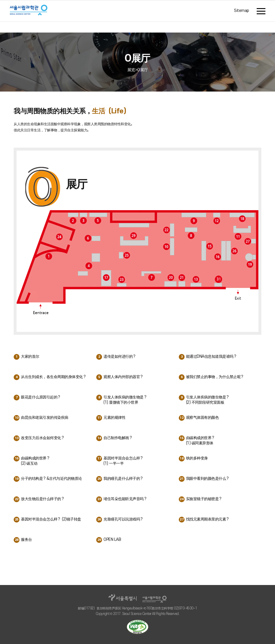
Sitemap (242, 11)
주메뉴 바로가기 (0, 2)
